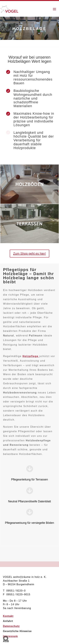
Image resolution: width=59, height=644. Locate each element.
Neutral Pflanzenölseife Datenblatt (29, 501)
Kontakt (8, 616)
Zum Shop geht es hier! (30, 254)
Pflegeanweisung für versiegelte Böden (29, 523)
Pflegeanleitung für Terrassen (30, 479)
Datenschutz (11, 626)
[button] (6, 638)
